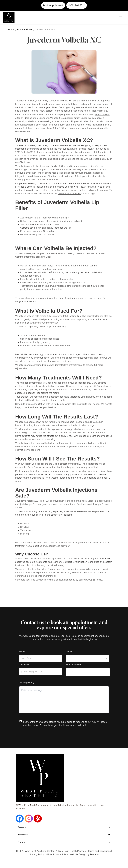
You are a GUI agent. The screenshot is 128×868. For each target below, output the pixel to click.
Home (11, 29)
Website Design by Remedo (84, 854)
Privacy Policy (37, 854)
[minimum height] (64, 700)
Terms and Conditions (99, 851)
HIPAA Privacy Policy (57, 854)
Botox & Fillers (25, 29)
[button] (87, 658)
